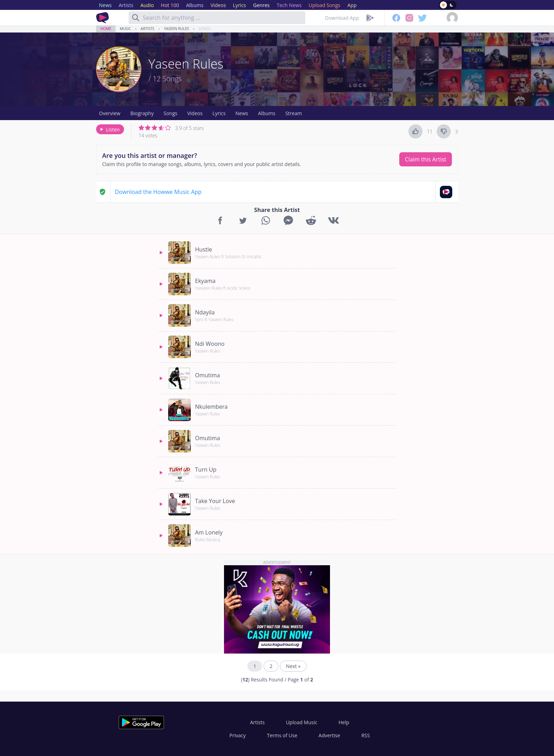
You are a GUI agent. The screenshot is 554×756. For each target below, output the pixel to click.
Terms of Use (282, 735)
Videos (195, 113)
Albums (267, 113)
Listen (109, 129)
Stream (293, 113)
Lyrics (219, 113)
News (242, 113)
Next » (293, 666)
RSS (366, 735)
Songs (205, 29)
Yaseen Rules (176, 29)
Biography (142, 113)
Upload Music (302, 722)
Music (125, 29)
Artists (148, 29)
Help (344, 722)
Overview (110, 113)
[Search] (136, 18)
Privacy (237, 735)
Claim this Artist (426, 159)
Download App (342, 18)
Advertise (329, 735)
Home (106, 29)
